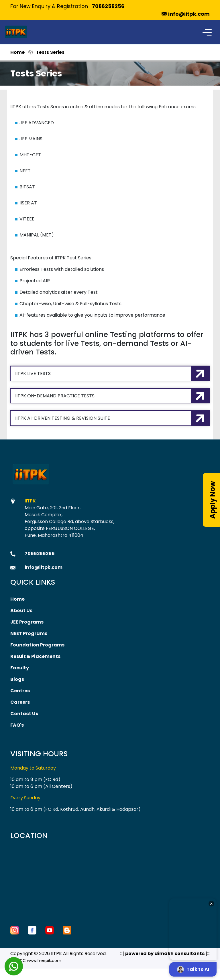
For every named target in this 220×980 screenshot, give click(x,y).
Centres (20, 691)
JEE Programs (27, 622)
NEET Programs (29, 633)
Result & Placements (35, 656)
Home (17, 52)
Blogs (17, 679)
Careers (20, 702)
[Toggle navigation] (207, 32)
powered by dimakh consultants (165, 954)
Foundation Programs (37, 645)
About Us (21, 611)
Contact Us (24, 714)
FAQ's (17, 725)
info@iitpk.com (189, 14)
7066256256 (108, 6)
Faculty (20, 668)
